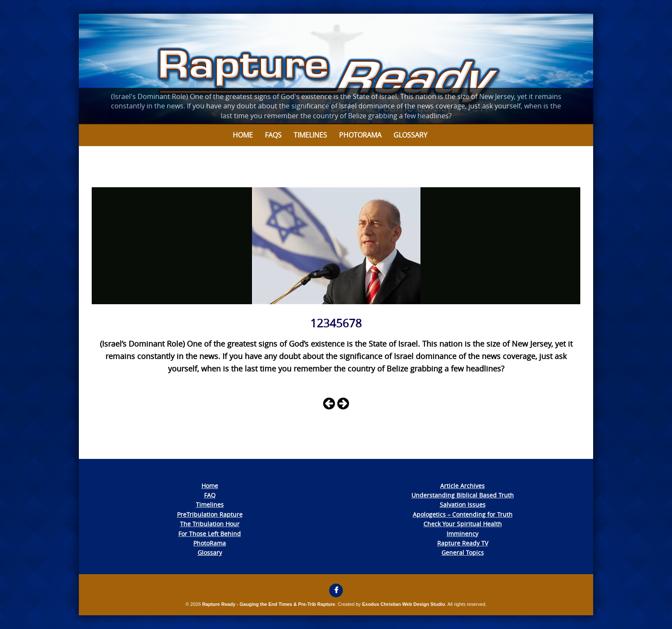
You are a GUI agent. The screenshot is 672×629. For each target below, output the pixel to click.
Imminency (462, 534)
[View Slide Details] (336, 69)
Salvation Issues (463, 505)
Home (243, 135)
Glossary (410, 135)
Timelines (310, 135)
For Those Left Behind (210, 534)
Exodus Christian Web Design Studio (404, 604)
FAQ (210, 495)
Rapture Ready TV (463, 543)
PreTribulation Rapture (210, 514)
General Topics (463, 553)
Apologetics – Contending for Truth (463, 514)
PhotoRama (210, 543)
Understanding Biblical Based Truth (463, 495)
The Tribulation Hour (210, 524)
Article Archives (462, 486)
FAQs (273, 135)
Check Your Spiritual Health (463, 524)
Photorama (360, 135)
